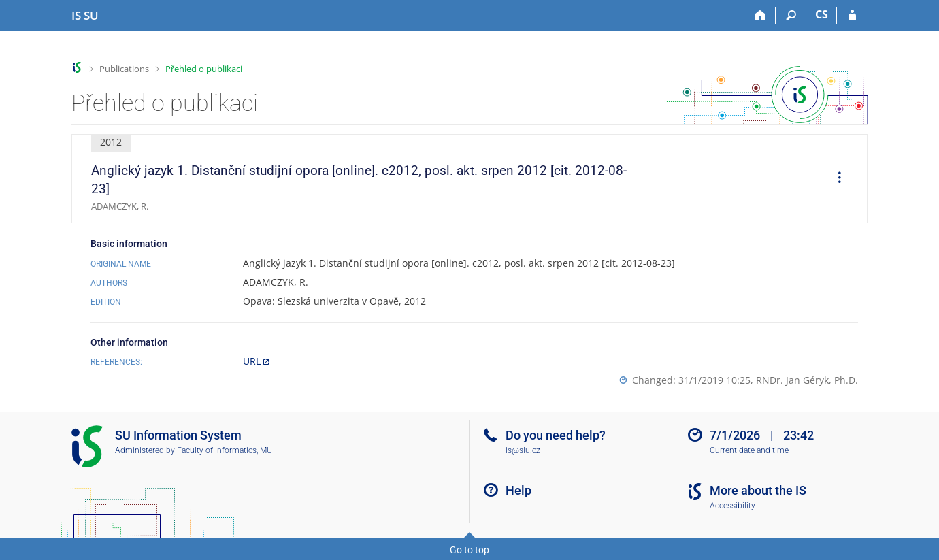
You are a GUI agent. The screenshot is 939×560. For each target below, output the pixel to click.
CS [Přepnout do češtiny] (822, 14)
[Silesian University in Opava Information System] (85, 16)
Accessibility (732, 506)
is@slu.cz (523, 450)
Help (518, 490)
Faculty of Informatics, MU (225, 450)
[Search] (791, 16)
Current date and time (749, 450)
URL (252, 361)
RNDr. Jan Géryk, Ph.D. (807, 380)
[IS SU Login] (852, 16)
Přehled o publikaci (204, 69)
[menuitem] (835, 179)
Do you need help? (556, 435)
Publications (124, 69)
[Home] (760, 16)
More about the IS (758, 490)
